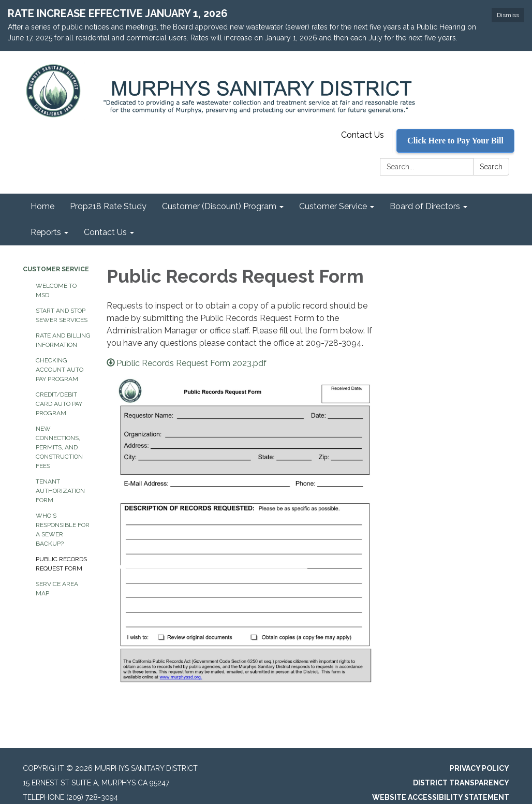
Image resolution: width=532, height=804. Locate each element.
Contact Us (363, 135)
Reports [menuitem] (46, 232)
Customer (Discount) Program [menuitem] (219, 206)
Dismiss (508, 15)
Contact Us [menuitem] (105, 232)
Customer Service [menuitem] (333, 206)
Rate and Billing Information (63, 340)
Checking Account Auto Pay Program (60, 370)
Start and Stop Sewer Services (62, 315)
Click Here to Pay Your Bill (455, 141)
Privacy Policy (479, 768)
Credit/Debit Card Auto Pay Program (59, 404)
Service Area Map (57, 589)
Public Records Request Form (61, 564)
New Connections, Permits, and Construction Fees (59, 447)
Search (491, 167)
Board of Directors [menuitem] (425, 206)
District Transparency (461, 783)
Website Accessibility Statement (441, 797)
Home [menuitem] (42, 206)
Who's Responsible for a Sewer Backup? (63, 530)
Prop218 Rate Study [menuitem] (108, 206)
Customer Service (56, 269)
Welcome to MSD (56, 290)
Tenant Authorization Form (60, 491)
